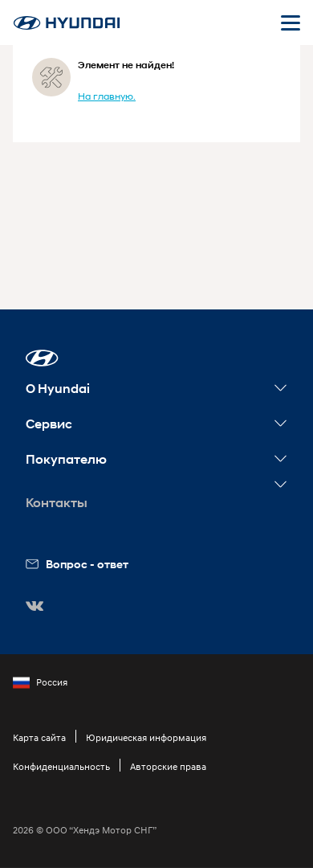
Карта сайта (39, 737)
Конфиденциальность (61, 766)
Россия (40, 682)
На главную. (107, 96)
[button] (42, 358)
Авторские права (168, 766)
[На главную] (67, 23)
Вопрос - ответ (77, 564)
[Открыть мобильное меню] (291, 23)
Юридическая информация (146, 737)
